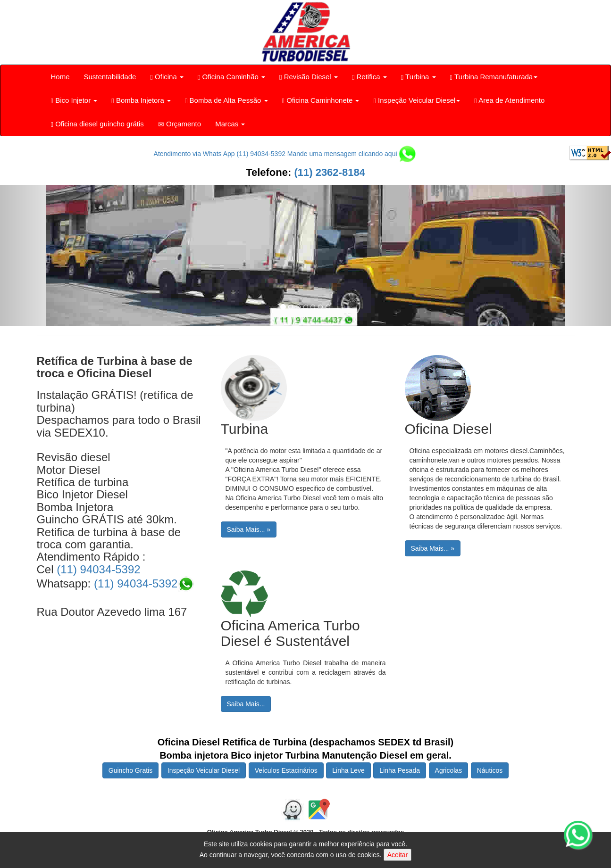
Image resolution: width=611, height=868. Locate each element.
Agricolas (449, 770)
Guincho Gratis (130, 770)
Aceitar (398, 855)
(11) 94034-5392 (98, 569)
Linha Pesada (400, 770)
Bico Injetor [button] (74, 100)
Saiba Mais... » (249, 529)
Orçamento (180, 124)
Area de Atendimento (509, 100)
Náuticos (490, 770)
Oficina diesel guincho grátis (97, 124)
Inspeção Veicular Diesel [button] (417, 100)
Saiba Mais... (246, 704)
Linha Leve (348, 770)
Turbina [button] (418, 77)
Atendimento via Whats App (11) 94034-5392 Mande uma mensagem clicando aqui (285, 154)
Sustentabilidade (110, 77)
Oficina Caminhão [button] (231, 77)
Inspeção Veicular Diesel (204, 770)
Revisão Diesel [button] (309, 77)
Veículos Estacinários (286, 770)
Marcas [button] (230, 124)
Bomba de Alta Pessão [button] (226, 100)
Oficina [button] (167, 77)
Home (60, 77)
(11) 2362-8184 (328, 172)
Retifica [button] (369, 77)
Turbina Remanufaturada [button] (494, 77)
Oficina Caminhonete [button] (321, 100)
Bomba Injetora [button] (141, 100)
